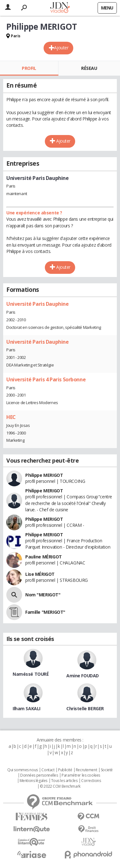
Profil (29, 68)
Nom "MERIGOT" (43, 595)
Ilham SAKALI (27, 708)
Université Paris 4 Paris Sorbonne (46, 379)
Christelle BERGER (85, 708)
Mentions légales (33, 781)
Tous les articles (64, 781)
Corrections (91, 781)
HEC (11, 417)
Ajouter (61, 48)
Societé (107, 770)
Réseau (89, 68)
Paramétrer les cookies (81, 775)
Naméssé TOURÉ (31, 674)
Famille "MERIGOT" (45, 612)
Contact (48, 770)
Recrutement (86, 770)
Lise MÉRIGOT (40, 574)
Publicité (65, 770)
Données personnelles (39, 775)
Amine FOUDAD (83, 676)
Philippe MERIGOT (44, 475)
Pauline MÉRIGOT (44, 557)
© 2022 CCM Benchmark (60, 786)
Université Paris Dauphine (38, 304)
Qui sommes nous (23, 770)
